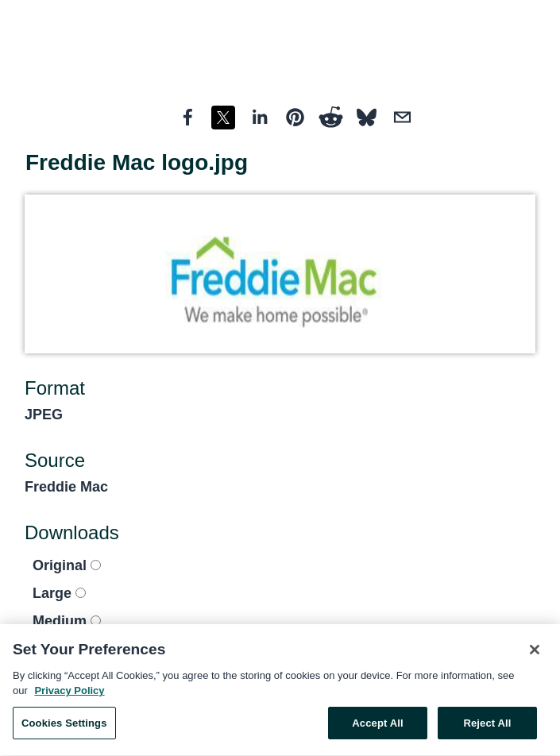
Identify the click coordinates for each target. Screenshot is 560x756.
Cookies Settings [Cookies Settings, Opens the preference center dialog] (64, 725)
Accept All (377, 725)
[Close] (535, 652)
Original (67, 565)
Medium (67, 621)
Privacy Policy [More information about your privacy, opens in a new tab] (69, 693)
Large (59, 593)
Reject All (487, 725)
